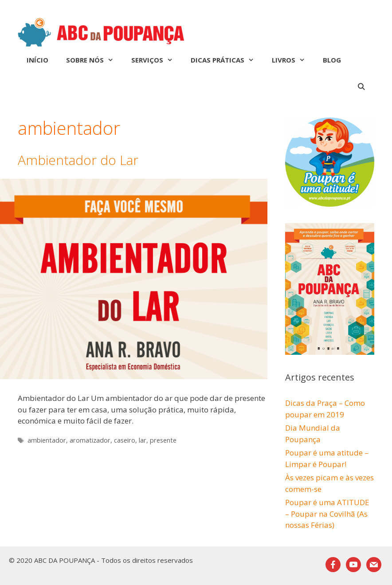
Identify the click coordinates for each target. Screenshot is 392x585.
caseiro (125, 440)
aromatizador (90, 440)
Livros (293, 60)
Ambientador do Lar (78, 160)
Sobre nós (94, 60)
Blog (332, 60)
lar (143, 440)
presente (163, 440)
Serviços (157, 60)
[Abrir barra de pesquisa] (361, 86)
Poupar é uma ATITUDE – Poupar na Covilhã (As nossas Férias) (327, 514)
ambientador (47, 440)
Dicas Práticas (227, 60)
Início (37, 60)
